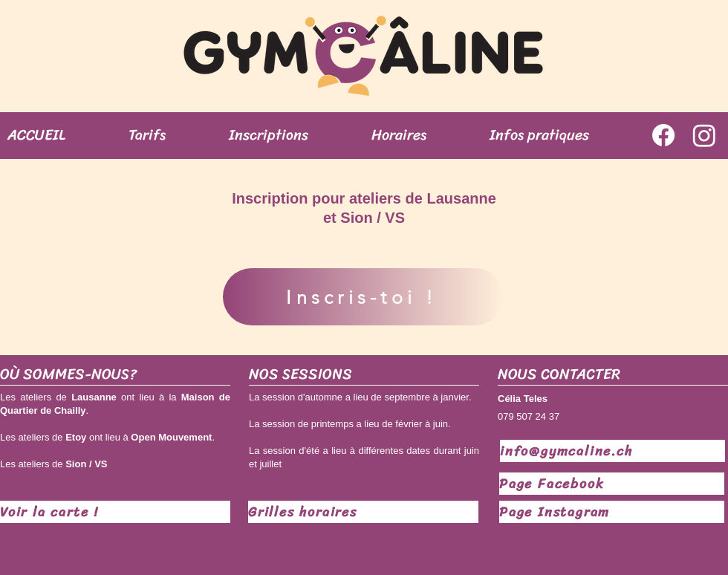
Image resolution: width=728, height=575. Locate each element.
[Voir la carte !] (115, 512)
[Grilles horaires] (363, 512)
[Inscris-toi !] (363, 297)
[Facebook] (663, 135)
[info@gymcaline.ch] (612, 451)
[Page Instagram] (612, 512)
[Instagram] (704, 135)
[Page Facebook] (612, 484)
